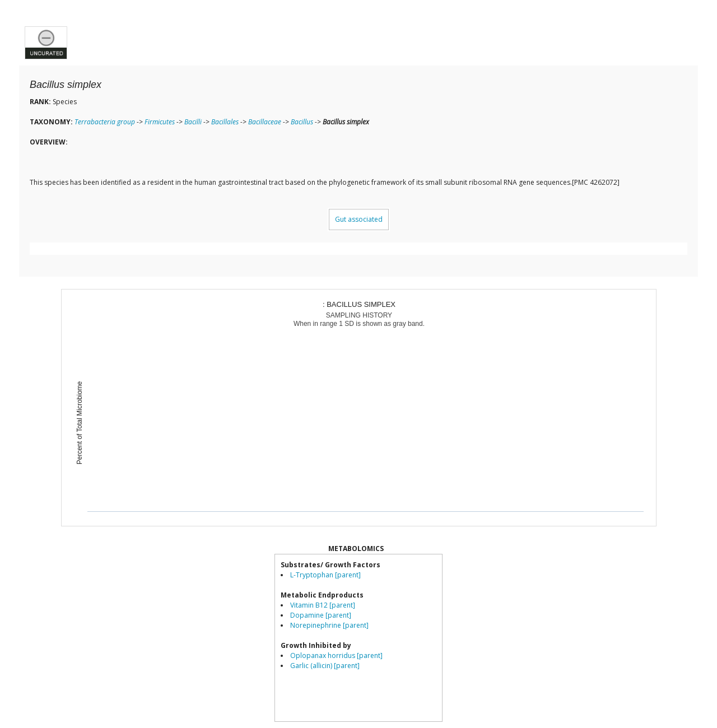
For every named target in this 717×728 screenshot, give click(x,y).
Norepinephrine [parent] (329, 625)
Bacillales (225, 122)
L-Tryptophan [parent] (325, 575)
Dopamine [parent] (321, 615)
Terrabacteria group (105, 122)
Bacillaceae (265, 122)
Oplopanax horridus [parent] (336, 655)
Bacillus (302, 122)
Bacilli (193, 122)
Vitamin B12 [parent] (323, 605)
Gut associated (359, 219)
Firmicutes (160, 122)
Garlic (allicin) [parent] (325, 666)
